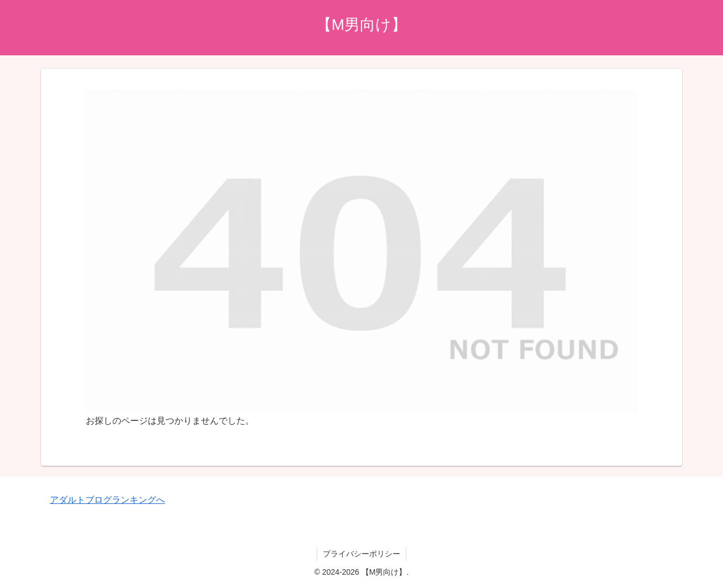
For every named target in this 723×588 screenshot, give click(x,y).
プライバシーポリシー (362, 554)
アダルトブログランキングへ (107, 500)
